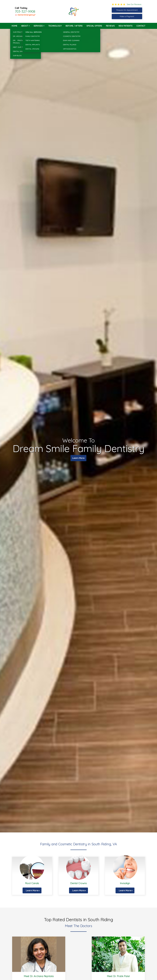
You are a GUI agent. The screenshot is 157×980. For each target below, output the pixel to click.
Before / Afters (74, 26)
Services (38, 26)
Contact (141, 26)
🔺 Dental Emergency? (25, 15)
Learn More (78, 458)
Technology (55, 26)
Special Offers (94, 26)
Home (14, 26)
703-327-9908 (25, 11)
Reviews (110, 26)
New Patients (126, 26)
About (25, 26)
